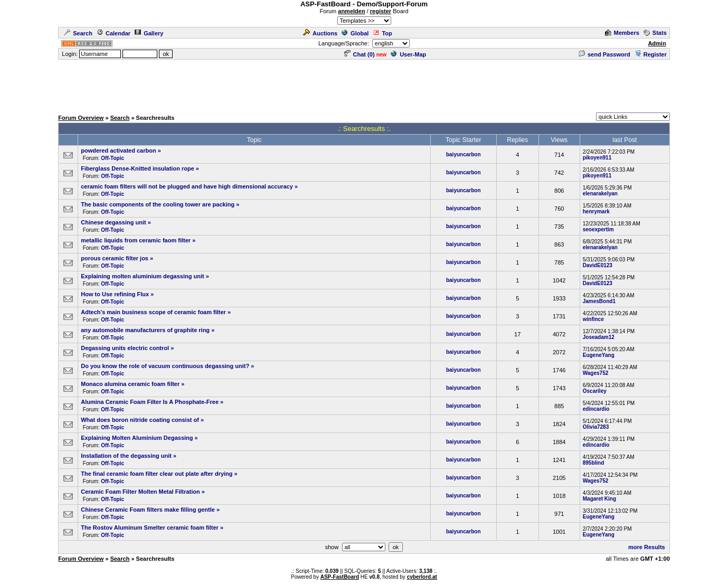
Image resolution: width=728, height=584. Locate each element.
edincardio (596, 409)
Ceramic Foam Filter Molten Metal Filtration (140, 492)
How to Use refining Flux (115, 294)
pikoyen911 (597, 158)
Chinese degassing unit (113, 222)
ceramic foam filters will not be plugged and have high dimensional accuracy (187, 186)
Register (651, 54)
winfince (593, 319)
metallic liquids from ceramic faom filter (136, 240)
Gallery (149, 33)
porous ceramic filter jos (115, 258)
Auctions (320, 33)
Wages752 (596, 373)
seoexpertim (598, 229)
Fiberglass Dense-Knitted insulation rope (138, 168)
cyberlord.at (422, 577)
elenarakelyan (600, 194)
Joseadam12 (599, 337)
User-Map (408, 54)
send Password (604, 54)
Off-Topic (112, 158)
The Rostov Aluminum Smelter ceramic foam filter (150, 528)
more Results (647, 547)
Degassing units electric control (125, 348)
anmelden (351, 11)
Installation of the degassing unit (126, 456)
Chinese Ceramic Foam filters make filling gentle (148, 510)
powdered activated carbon (118, 150)
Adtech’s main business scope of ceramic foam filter (153, 312)
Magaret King (599, 499)
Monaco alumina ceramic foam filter (130, 384)
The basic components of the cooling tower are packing (158, 204)
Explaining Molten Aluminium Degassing (137, 438)
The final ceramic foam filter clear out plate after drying (157, 474)
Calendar (114, 33)
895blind (594, 463)
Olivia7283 (596, 427)
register (381, 11)
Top (382, 33)
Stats (655, 33)
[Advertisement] (364, 84)
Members (622, 33)
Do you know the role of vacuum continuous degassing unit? (165, 366)
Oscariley (595, 391)
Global (355, 33)
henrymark (596, 211)
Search (78, 33)
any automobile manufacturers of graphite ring (145, 330)
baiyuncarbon (464, 154)
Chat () (360, 54)
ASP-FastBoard (340, 577)
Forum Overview (81, 118)
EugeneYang (599, 355)
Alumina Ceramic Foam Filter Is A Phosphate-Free (150, 402)
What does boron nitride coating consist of (140, 420)
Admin (657, 43)
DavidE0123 (598, 265)
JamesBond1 (599, 301)
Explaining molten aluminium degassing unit (142, 276)
